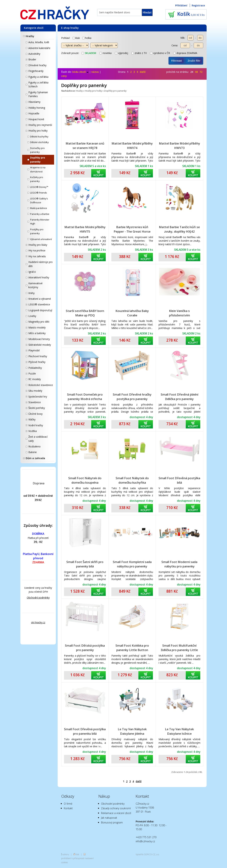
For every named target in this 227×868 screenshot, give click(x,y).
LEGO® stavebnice (39, 304)
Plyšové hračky (37, 362)
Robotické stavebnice (41, 385)
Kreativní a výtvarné (40, 299)
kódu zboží (80, 72)
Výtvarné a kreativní (41, 239)
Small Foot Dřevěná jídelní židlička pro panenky (179, 397)
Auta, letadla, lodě (39, 42)
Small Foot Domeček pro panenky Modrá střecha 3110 (85, 397)
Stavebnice (35, 402)
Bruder (32, 59)
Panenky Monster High (40, 222)
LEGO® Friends (39, 193)
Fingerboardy (36, 71)
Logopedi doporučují (40, 310)
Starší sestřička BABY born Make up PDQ (85, 313)
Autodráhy (34, 54)
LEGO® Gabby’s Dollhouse (39, 200)
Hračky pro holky (38, 131)
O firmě (68, 804)
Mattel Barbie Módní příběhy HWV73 (179, 146)
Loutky (32, 316)
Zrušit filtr (194, 61)
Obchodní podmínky (38, 598)
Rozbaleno (34, 446)
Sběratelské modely (40, 345)
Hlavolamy (34, 102)
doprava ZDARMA (185, 53)
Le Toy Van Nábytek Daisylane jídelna (132, 731)
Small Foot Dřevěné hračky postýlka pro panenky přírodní (132, 397)
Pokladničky (35, 368)
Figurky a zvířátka (38, 77)
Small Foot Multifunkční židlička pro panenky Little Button (179, 648)
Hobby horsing (37, 108)
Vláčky (32, 419)
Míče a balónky (37, 333)
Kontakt (68, 808)
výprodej (121, 53)
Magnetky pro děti (39, 322)
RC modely (35, 379)
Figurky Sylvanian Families (38, 94)
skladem (89, 53)
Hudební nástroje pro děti (41, 264)
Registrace (198, 5)
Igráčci (32, 272)
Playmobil (34, 350)
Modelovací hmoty (39, 339)
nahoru (66, 854)
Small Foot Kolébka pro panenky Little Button (132, 648)
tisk (77, 854)
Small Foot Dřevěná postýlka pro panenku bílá (85, 731)
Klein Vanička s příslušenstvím (179, 313)
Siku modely (35, 391)
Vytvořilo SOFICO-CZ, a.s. (148, 854)
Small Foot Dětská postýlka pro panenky (85, 648)
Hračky (30, 36)
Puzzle (32, 373)
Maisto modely (37, 327)
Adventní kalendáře (39, 48)
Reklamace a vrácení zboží (116, 813)
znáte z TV (139, 53)
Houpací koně (36, 119)
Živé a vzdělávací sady (38, 439)
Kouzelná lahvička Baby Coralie (132, 313)
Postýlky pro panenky (37, 231)
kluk (76, 38)
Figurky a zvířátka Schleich (38, 84)
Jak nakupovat (109, 818)
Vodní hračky (36, 425)
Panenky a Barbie (40, 214)
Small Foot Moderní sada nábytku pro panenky (179, 564)
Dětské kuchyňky (39, 137)
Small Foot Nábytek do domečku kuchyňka (132, 480)
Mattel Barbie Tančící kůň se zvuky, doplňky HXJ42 (179, 229)
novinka (106, 53)
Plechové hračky (38, 356)
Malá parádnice (39, 208)
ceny (64, 76)
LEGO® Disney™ (39, 187)
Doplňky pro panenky (38, 160)
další (143, 72)
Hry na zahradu (37, 256)
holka (87, 38)
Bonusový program (112, 822)
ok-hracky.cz (38, 622)
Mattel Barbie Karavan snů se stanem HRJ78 (85, 146)
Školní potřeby (37, 408)
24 (192, 72)
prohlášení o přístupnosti (73, 858)
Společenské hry (38, 397)
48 (196, 72)
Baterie (33, 452)
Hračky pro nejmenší (40, 125)
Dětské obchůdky (39, 142)
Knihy (31, 293)
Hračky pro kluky (38, 245)
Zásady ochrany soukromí (116, 808)
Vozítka (33, 431)
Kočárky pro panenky (37, 179)
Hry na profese (37, 250)
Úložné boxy (35, 414)
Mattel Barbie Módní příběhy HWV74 (132, 146)
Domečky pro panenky (37, 150)
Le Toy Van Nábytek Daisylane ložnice (179, 731)
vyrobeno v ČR (160, 53)
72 (201, 72)
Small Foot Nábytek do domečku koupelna (85, 480)
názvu (95, 72)
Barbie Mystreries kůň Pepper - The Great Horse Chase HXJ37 (132, 229)
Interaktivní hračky (39, 277)
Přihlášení (181, 5)
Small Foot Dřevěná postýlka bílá (179, 480)
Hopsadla (34, 113)
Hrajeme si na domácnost (38, 169)
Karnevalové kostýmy (35, 285)
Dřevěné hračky (37, 65)
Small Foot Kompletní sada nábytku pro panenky (132, 564)
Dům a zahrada (35, 458)
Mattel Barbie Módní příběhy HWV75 (85, 229)
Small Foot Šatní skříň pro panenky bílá (85, 564)
